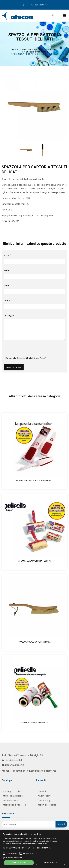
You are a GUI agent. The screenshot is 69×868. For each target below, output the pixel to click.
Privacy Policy (39, 358)
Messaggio (9, 315)
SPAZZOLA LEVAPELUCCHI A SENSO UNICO (34, 480)
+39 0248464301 (39, 5)
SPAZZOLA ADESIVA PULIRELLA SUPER (35, 561)
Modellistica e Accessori (14, 805)
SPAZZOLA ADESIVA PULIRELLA (35, 723)
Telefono (9, 300)
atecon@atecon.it (14, 765)
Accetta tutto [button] (19, 863)
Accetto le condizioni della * (25, 358)
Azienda (8, 270)
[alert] (34, 849)
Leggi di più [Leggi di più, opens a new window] (43, 844)
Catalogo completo (13, 791)
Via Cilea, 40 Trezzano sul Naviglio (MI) (24, 755)
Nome (7, 255)
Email (7, 285)
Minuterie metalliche (13, 796)
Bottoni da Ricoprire (47, 805)
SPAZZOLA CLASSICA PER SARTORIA (34, 642)
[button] (34, 858)
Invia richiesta (14, 367)
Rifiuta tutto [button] (51, 863)
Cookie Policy (44, 800)
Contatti (42, 791)
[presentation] (24, 349)
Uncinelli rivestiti (11, 800)
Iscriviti (61, 824)
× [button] (66, 833)
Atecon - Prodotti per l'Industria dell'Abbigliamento (29, 771)
